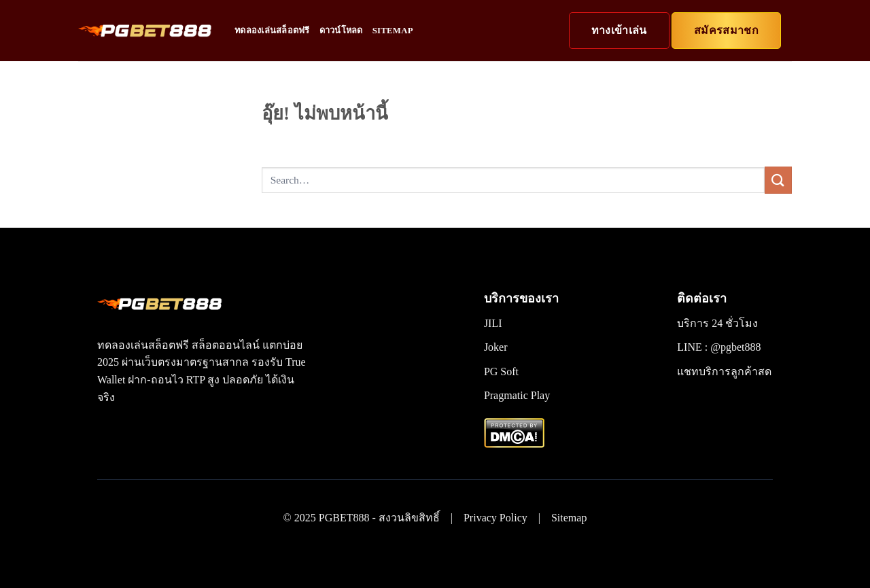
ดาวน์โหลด (341, 31)
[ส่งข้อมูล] (778, 180)
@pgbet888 (735, 347)
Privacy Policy (495, 518)
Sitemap (393, 31)
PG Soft (501, 371)
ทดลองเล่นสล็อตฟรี (272, 31)
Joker (496, 347)
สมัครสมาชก (726, 30)
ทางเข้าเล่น (619, 30)
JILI (493, 323)
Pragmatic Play (517, 395)
